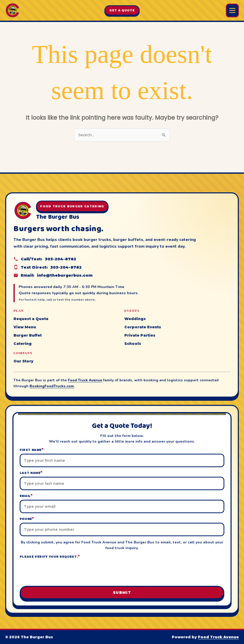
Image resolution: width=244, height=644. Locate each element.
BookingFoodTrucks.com (52, 386)
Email (26, 496)
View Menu (25, 327)
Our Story (23, 361)
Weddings (135, 319)
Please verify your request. (50, 556)
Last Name (31, 473)
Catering (23, 344)
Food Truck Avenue (85, 380)
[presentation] (122, 572)
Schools (133, 344)
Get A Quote (122, 10)
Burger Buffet (28, 335)
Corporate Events (143, 327)
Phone (27, 519)
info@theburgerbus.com (65, 275)
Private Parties (140, 335)
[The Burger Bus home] (12, 10)
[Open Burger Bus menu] (232, 10)
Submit (122, 593)
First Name (32, 450)
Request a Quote (31, 319)
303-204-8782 (60, 259)
